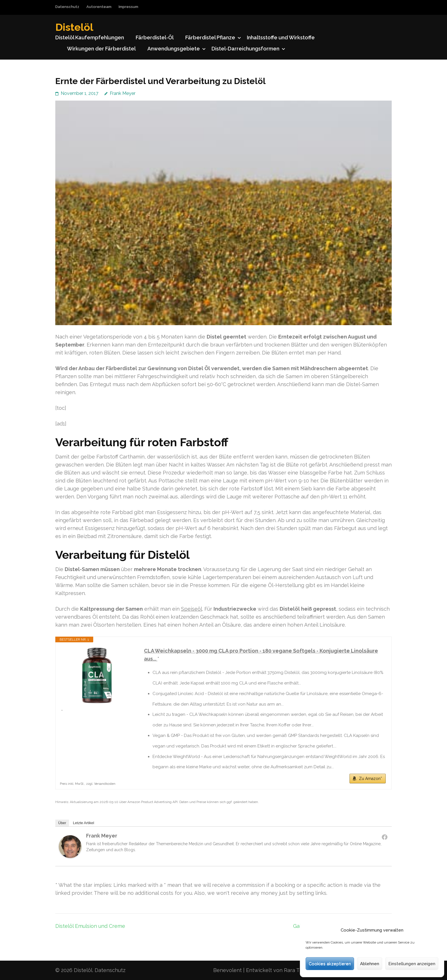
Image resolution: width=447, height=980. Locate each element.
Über (62, 823)
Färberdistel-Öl (155, 37)
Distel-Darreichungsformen (245, 49)
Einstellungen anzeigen (412, 964)
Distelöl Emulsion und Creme (90, 926)
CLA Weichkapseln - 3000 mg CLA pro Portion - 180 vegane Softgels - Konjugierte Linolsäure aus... (261, 655)
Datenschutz (67, 7)
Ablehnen (370, 964)
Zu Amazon (370, 779)
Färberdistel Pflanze (210, 37)
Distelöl (74, 27)
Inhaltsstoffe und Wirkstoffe (281, 37)
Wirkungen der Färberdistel (101, 49)
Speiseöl (192, 609)
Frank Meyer (123, 93)
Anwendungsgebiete (174, 49)
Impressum (128, 7)
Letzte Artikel (84, 823)
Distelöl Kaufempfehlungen (90, 37)
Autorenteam (99, 7)
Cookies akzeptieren (330, 964)
